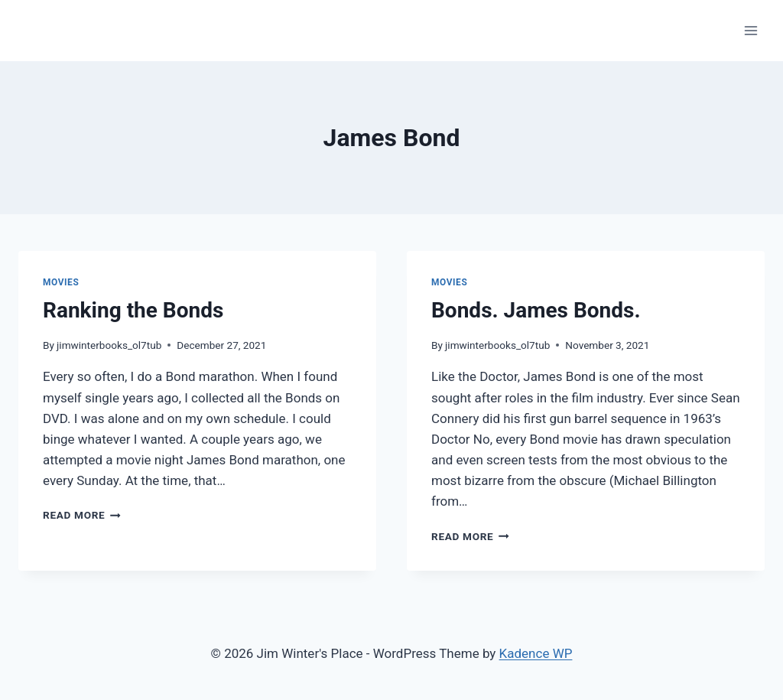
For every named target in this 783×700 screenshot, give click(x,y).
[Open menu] (751, 30)
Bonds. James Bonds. (536, 310)
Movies (61, 282)
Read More (82, 515)
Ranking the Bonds (133, 310)
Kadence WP (536, 653)
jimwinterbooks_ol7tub (109, 345)
